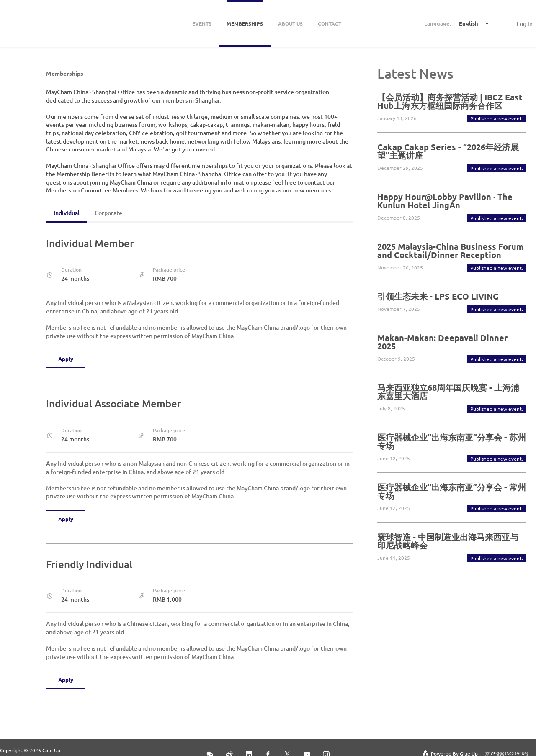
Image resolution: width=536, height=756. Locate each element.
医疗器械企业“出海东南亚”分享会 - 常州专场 (452, 491)
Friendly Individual (89, 564)
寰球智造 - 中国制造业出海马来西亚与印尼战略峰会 (448, 541)
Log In (525, 23)
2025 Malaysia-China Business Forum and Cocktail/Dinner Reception (450, 251)
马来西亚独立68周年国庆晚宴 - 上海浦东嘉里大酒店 (448, 392)
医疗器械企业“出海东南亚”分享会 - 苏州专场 (452, 441)
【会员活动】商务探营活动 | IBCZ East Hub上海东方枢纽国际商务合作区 (450, 101)
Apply (66, 359)
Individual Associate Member (114, 404)
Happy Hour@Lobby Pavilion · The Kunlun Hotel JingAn (445, 201)
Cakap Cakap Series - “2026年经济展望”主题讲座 (448, 151)
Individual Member (90, 243)
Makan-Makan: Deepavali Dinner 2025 (442, 342)
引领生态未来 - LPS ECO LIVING (438, 296)
